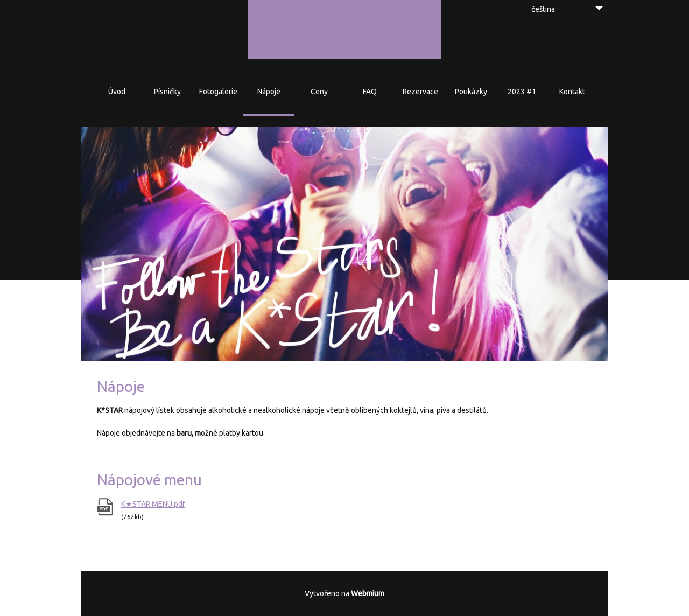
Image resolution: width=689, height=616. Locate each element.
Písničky (167, 92)
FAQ (370, 92)
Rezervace (420, 92)
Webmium (368, 593)
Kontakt (572, 92)
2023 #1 (522, 92)
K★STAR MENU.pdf (153, 504)
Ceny (319, 92)
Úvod (117, 92)
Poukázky (471, 92)
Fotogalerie (218, 92)
